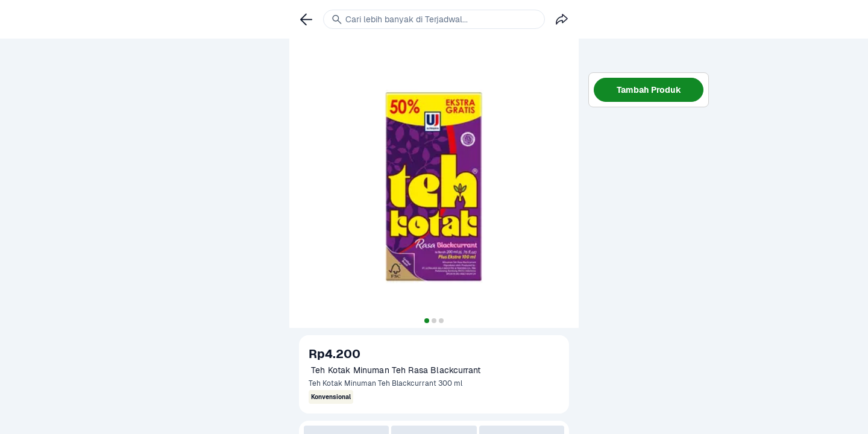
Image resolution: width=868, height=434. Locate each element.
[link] (306, 19)
